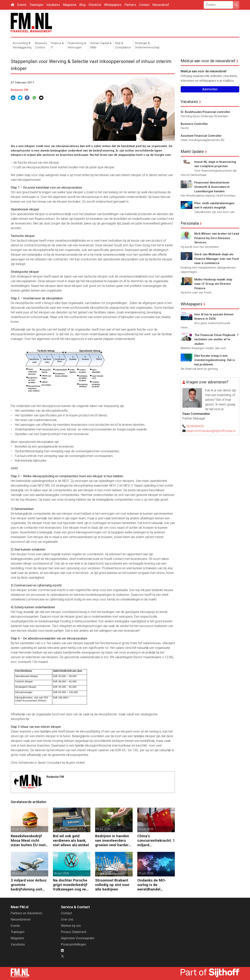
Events (22, 5)
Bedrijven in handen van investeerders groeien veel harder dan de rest (112, 840)
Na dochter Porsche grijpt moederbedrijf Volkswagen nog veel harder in (71, 885)
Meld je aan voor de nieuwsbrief (208, 61)
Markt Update (192, 152)
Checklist (95, 5)
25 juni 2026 (146, 873)
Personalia (190, 223)
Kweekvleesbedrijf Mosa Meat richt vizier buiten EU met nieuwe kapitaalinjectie (28, 840)
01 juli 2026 (103, 829)
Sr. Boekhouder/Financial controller (205, 112)
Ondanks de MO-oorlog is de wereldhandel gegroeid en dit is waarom (152, 885)
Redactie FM (19, 90)
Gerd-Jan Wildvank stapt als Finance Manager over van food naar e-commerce (217, 259)
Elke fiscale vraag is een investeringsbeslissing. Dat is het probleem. (215, 360)
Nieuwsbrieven (21, 919)
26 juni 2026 (61, 873)
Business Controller (194, 124)
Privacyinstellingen (73, 944)
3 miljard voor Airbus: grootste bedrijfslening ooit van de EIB (29, 885)
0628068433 (195, 426)
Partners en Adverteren (26, 913)
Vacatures (53, 5)
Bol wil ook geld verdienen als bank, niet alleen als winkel (71, 840)
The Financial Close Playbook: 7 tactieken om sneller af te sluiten (216, 339)
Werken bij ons (71, 926)
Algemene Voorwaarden (78, 938)
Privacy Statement (74, 932)
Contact (144, 5)
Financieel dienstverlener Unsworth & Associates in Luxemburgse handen (212, 187)
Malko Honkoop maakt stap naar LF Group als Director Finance (213, 284)
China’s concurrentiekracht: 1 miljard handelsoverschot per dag (156, 840)
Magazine (70, 5)
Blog (82, 5)
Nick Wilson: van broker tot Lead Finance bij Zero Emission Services (217, 238)
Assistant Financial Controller (201, 136)
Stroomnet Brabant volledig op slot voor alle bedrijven (112, 885)
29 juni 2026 (19, 873)
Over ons (67, 919)
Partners (130, 5)
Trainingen (36, 5)
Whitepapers (113, 5)
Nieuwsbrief (161, 5)
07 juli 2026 (19, 829)
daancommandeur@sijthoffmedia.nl (211, 431)
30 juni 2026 (146, 829)
